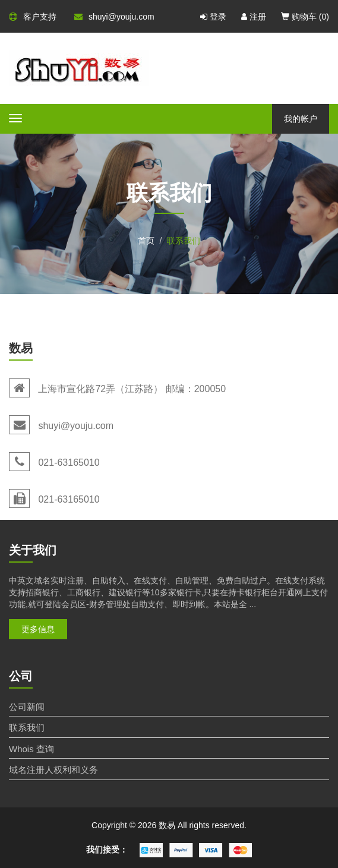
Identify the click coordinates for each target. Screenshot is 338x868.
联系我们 (27, 727)
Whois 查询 (31, 749)
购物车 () (305, 17)
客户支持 (33, 17)
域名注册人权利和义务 (53, 770)
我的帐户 (301, 119)
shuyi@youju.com (114, 17)
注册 (254, 17)
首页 (146, 241)
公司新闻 (27, 707)
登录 (213, 17)
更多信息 (38, 629)
